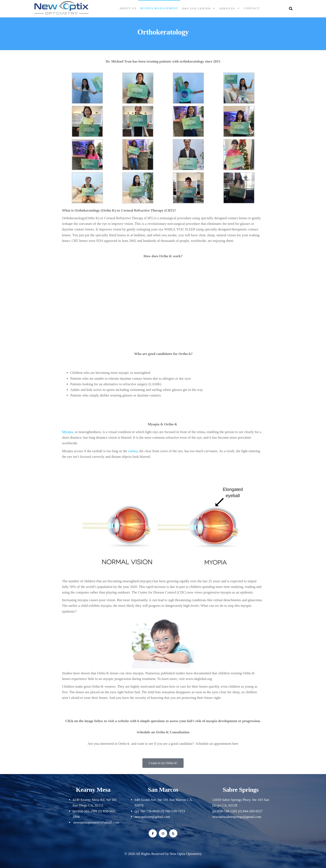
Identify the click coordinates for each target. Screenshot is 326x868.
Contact (252, 8)
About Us (128, 8)
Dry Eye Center (197, 8)
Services (227, 8)
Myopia (67, 432)
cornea (133, 451)
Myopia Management (159, 8)
